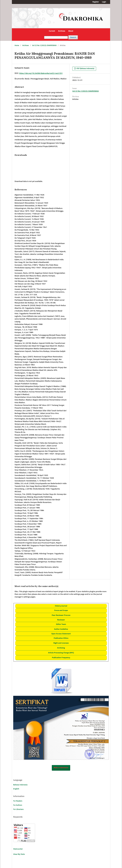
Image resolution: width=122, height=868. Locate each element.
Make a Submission (61, 768)
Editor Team (61, 624)
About (71, 31)
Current (52, 31)
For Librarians (18, 809)
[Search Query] (56, 37)
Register (96, 2)
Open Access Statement (61, 634)
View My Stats (19, 854)
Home (17, 46)
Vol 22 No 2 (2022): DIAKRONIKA (44, 46)
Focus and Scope (61, 610)
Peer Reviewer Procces (61, 615)
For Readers (18, 801)
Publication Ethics (61, 638)
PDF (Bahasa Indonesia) (85, 69)
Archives (62, 31)
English (16, 789)
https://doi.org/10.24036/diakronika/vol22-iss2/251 (41, 73)
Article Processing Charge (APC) (61, 653)
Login (104, 2)
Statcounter (18, 849)
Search (73, 37)
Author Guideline (61, 629)
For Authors (18, 805)
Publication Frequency (61, 658)
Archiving (61, 648)
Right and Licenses (61, 643)
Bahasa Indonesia (20, 785)
